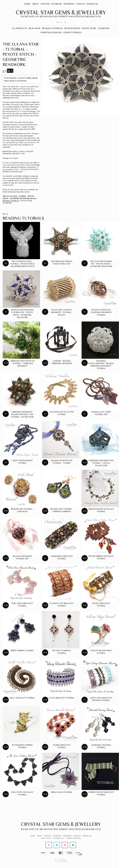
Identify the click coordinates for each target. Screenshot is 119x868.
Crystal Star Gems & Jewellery (61, 12)
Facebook (56, 4)
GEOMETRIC (104, 28)
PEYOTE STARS (89, 28)
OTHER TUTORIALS (72, 32)
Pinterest (69, 4)
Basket (92, 4)
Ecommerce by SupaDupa (63, 861)
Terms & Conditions (74, 838)
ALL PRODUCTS (20, 28)
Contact (81, 4)
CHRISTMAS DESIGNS (51, 32)
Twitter (45, 4)
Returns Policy (59, 838)
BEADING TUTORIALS (52, 28)
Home (27, 4)
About (35, 4)
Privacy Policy (46, 838)
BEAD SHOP (35, 28)
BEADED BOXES (72, 28)
